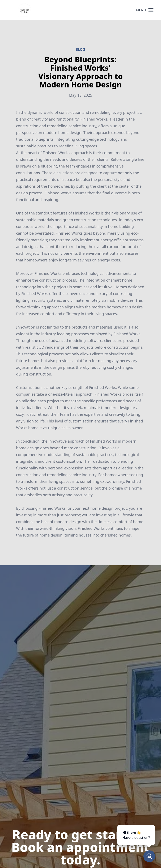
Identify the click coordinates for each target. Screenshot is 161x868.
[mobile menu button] (151, 10)
